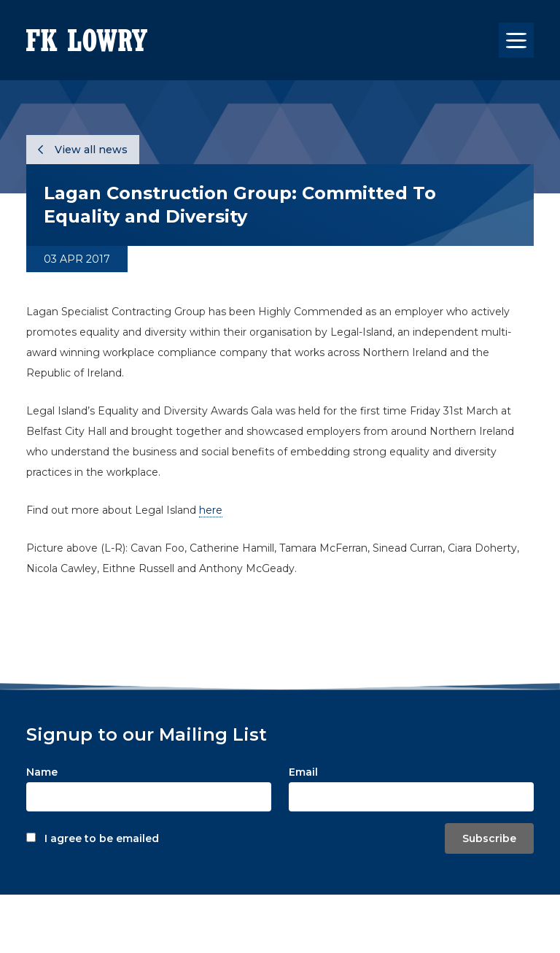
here (211, 510)
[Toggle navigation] (516, 40)
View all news (83, 150)
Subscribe (489, 838)
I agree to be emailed (102, 838)
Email (303, 772)
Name (42, 772)
